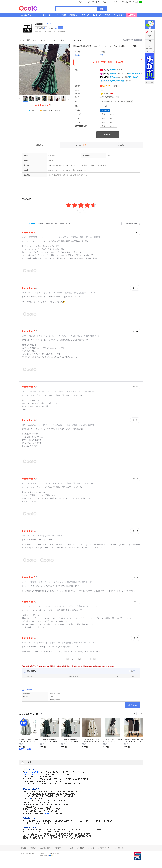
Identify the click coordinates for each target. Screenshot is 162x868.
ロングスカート (79, 40)
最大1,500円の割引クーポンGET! (108, 62)
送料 (78, 94)
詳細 (116, 86)
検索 (102, 9)
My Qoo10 (90, 2)
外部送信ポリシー (60, 848)
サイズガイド (56, 110)
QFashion (39, 24)
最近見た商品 (150, 49)
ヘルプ (115, 2)
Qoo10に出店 (124, 2)
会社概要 (24, 848)
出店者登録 (80, 848)
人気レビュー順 (29, 224)
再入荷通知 (108, 135)
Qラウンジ (150, 28)
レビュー (81, 145)
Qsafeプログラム (120, 848)
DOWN (152, 83)
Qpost (109, 2)
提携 (71, 848)
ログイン (82, 2)
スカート (68, 40)
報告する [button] (45, 110)
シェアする (35, 110)
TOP (147, 83)
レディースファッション (43, 40)
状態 (28, 676)
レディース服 (58, 40)
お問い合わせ (133, 705)
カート (150, 38)
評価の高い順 (52, 224)
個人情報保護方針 (45, 848)
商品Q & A (122, 145)
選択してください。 (109, 114)
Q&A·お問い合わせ (59, 32)
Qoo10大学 (134, 2)
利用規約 (33, 848)
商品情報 (40, 145)
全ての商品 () (41, 28)
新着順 (41, 224)
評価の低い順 (65, 224)
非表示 (135, 671)
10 (92, 659)
